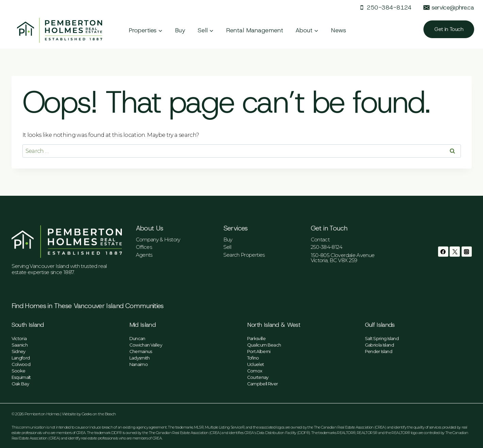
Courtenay (258, 377)
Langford (21, 358)
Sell (227, 247)
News (339, 30)
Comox (255, 371)
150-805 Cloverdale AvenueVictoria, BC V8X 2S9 (343, 258)
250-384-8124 (327, 247)
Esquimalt (21, 377)
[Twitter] (455, 252)
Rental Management (255, 30)
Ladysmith (140, 358)
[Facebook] (443, 252)
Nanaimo (139, 364)
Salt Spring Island (382, 338)
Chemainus (141, 351)
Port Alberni (259, 351)
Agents (144, 255)
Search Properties (244, 255)
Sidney (19, 351)
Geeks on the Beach (99, 414)
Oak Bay (20, 384)
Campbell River (263, 384)
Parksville (256, 338)
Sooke (19, 371)
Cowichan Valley (146, 345)
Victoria (19, 338)
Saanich (20, 345)
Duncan (137, 338)
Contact (320, 239)
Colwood (21, 364)
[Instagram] (467, 252)
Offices (144, 247)
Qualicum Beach (264, 345)
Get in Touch (449, 29)
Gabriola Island (379, 345)
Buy (180, 30)
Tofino (253, 358)
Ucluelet (256, 364)
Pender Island (379, 351)
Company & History (158, 239)
